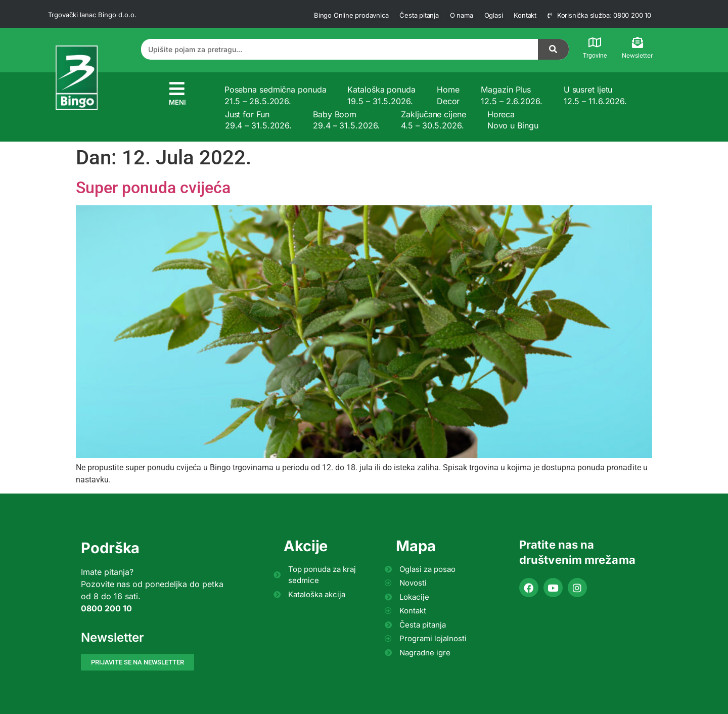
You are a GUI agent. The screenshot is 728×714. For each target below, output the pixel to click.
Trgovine (595, 56)
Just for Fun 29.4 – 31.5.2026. (258, 120)
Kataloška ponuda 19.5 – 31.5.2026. (381, 95)
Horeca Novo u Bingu (513, 120)
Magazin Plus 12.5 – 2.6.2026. (511, 95)
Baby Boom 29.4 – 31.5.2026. (346, 120)
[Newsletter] (638, 42)
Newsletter (638, 55)
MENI (177, 102)
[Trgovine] (595, 42)
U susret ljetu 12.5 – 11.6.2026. (595, 95)
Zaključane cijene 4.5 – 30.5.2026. (433, 120)
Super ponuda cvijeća (153, 188)
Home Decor (448, 95)
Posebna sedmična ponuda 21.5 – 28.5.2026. (276, 95)
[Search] (554, 49)
